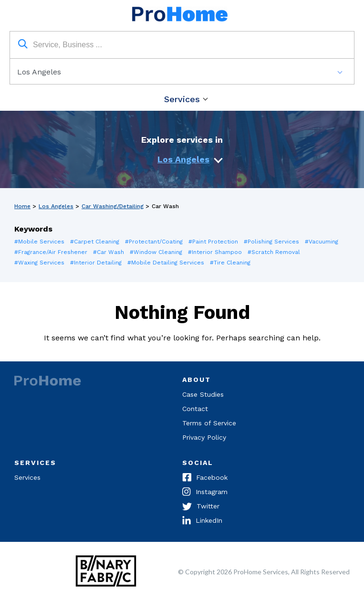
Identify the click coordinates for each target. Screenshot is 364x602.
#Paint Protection (213, 242)
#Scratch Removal (274, 252)
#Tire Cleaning (230, 263)
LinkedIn (202, 521)
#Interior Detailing (96, 263)
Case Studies (203, 394)
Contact (195, 409)
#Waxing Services (39, 263)
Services (182, 99)
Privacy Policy (204, 437)
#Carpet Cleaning (95, 242)
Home (22, 206)
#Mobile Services (39, 242)
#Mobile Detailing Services (166, 263)
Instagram (205, 493)
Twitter (201, 507)
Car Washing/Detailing (113, 206)
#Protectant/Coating (154, 242)
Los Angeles (183, 159)
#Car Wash (109, 252)
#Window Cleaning (156, 252)
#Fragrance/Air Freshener (51, 252)
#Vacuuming (322, 242)
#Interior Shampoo (215, 252)
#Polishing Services (271, 242)
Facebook (205, 478)
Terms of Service (209, 423)
